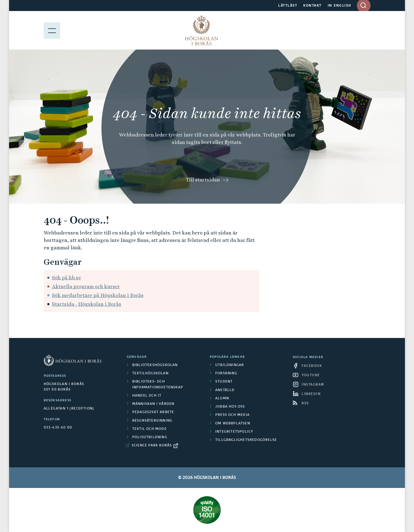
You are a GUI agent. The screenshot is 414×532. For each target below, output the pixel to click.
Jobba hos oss (230, 407)
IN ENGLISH (340, 6)
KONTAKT (312, 6)
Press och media (232, 415)
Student (224, 382)
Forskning (226, 373)
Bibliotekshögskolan (155, 365)
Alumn (222, 399)
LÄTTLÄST (288, 6)
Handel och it (147, 396)
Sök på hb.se (67, 278)
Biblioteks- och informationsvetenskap (158, 384)
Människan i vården (153, 404)
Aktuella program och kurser (86, 286)
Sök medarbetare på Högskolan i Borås (98, 295)
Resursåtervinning (152, 421)
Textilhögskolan (150, 373)
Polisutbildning (150, 437)
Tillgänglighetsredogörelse (246, 440)
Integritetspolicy (234, 432)
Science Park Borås (152, 446)
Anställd (225, 390)
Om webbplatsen (233, 424)
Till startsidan (203, 180)
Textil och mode (149, 429)
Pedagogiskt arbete (153, 412)
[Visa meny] (52, 30)
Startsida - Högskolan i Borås (87, 304)
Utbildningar (230, 365)
